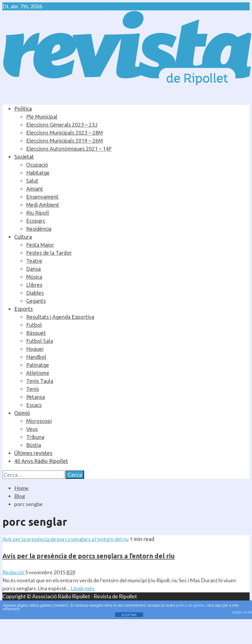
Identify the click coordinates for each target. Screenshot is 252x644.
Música (34, 277)
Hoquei (35, 349)
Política (23, 109)
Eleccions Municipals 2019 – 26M (64, 141)
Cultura (23, 237)
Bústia (34, 445)
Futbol (34, 325)
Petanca (36, 397)
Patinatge (38, 365)
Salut (32, 181)
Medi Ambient (43, 205)
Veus (32, 429)
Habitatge (38, 173)
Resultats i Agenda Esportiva (60, 317)
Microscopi (39, 421)
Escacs (34, 405)
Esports (23, 309)
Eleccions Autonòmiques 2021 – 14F (69, 149)
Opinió (22, 413)
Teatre (34, 261)
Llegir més (83, 588)
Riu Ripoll (38, 213)
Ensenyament (42, 197)
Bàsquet (36, 333)
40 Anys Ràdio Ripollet (41, 461)
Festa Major (40, 245)
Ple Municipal (42, 117)
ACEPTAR (129, 615)
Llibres (34, 285)
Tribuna (35, 437)
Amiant (35, 189)
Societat (24, 157)
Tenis (33, 389)
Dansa (33, 269)
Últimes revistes (33, 453)
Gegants (36, 301)
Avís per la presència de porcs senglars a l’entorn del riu (66, 539)
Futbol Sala (40, 341)
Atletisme (38, 373)
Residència (39, 229)
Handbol (36, 357)
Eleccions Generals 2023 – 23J (62, 125)
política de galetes (190, 605)
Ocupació (37, 165)
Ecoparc (36, 221)
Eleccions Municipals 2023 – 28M (64, 133)
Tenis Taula (40, 381)
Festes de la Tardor (49, 253)
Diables (35, 293)
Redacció (14, 572)
